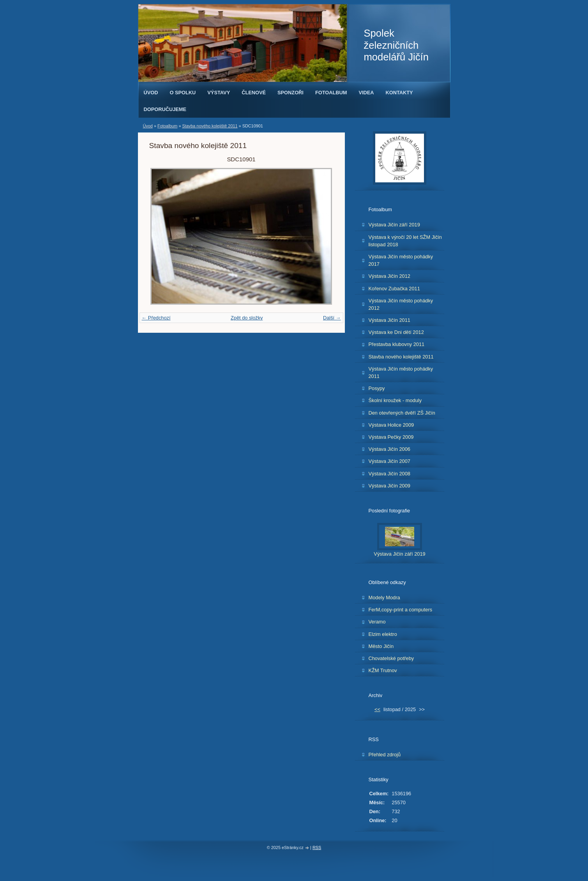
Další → (332, 318)
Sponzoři (290, 93)
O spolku (183, 93)
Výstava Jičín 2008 (389, 474)
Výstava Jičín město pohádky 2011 (401, 373)
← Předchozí (156, 318)
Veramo (377, 622)
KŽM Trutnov (383, 670)
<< (377, 709)
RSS (317, 847)
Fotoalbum (331, 93)
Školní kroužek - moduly (395, 400)
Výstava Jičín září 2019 (394, 225)
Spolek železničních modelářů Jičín (396, 45)
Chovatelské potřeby (391, 658)
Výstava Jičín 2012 (389, 276)
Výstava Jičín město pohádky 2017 (401, 260)
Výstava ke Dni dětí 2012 (396, 332)
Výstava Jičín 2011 (389, 320)
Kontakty (399, 93)
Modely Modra (384, 598)
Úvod (151, 93)
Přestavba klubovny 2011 (397, 344)
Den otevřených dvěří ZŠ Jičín (402, 413)
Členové (254, 93)
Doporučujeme (165, 109)
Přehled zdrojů (385, 755)
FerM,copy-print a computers (401, 610)
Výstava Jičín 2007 (389, 461)
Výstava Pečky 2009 (391, 437)
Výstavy (219, 93)
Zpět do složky (247, 318)
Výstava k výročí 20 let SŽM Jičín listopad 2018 (405, 241)
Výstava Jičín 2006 (389, 449)
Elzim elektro (383, 634)
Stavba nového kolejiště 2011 (210, 126)
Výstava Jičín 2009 (389, 486)
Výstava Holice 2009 (391, 425)
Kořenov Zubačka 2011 (394, 289)
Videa (366, 93)
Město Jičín (381, 646)
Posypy (377, 388)
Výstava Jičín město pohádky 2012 (401, 304)
